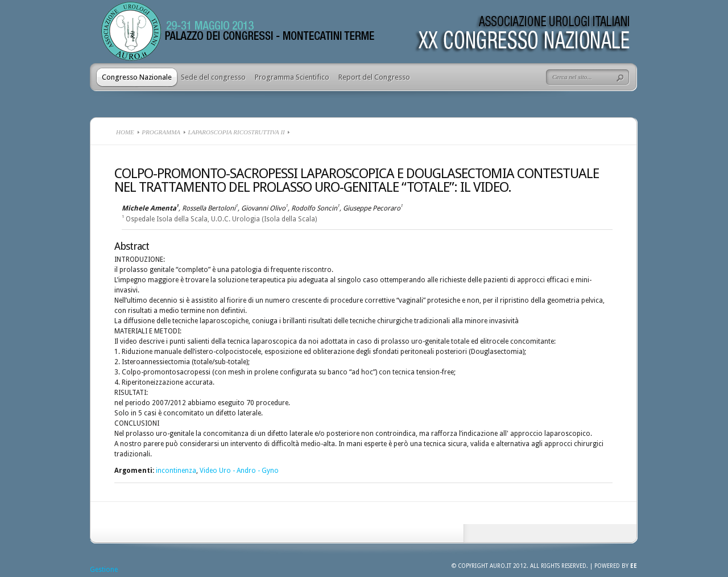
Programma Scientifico (292, 77)
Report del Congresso (374, 77)
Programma (161, 132)
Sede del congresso (213, 77)
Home (125, 132)
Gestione (104, 570)
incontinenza (176, 471)
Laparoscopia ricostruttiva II (236, 132)
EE (634, 566)
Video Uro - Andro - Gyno (239, 471)
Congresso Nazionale (137, 77)
